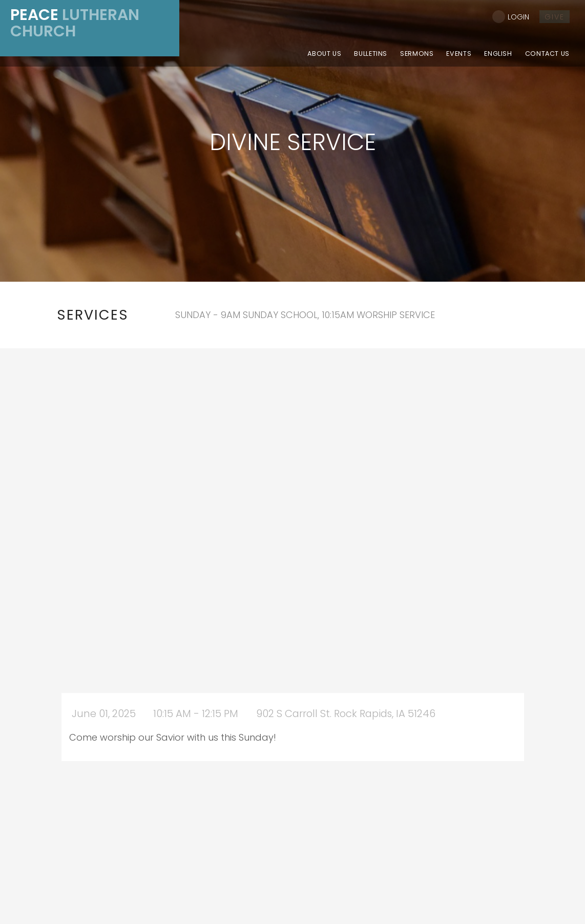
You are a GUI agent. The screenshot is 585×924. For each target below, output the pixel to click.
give (555, 17)
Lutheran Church (75, 23)
